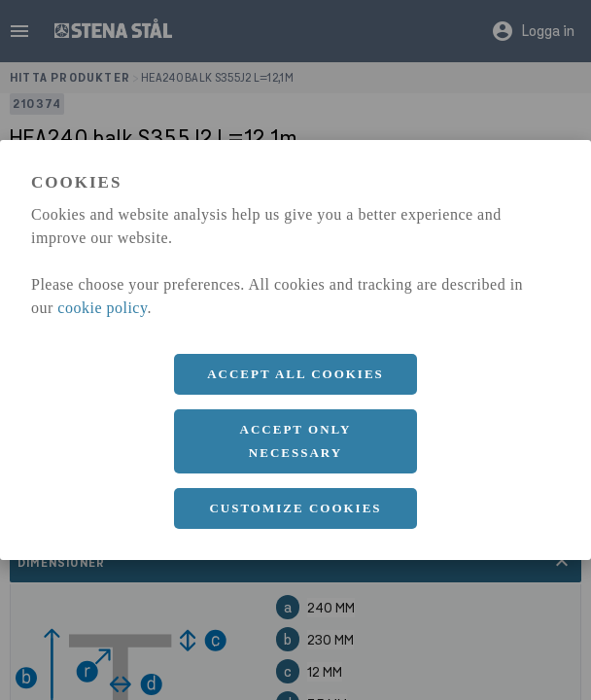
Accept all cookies (295, 374)
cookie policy (102, 308)
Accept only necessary (296, 441)
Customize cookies (295, 508)
